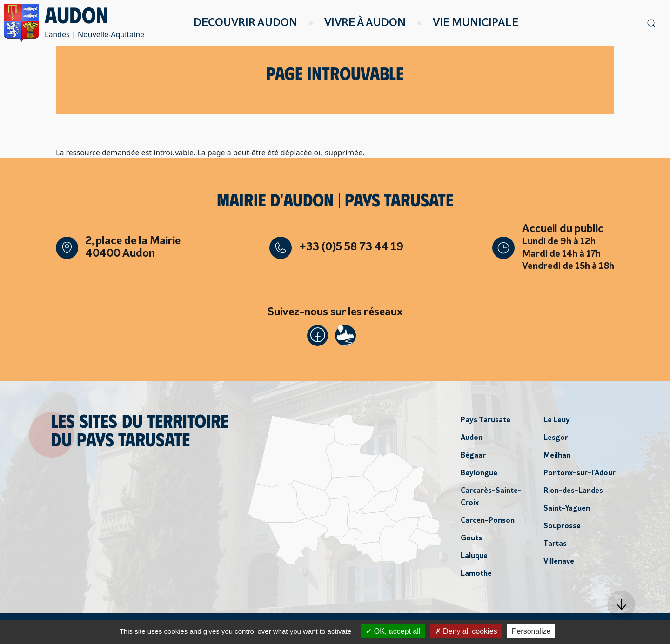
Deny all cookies (466, 631)
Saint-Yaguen (567, 510)
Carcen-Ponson (488, 522)
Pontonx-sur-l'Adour (580, 475)
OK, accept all (393, 631)
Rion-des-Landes (573, 492)
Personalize (531, 631)
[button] (621, 604)
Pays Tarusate (486, 422)
